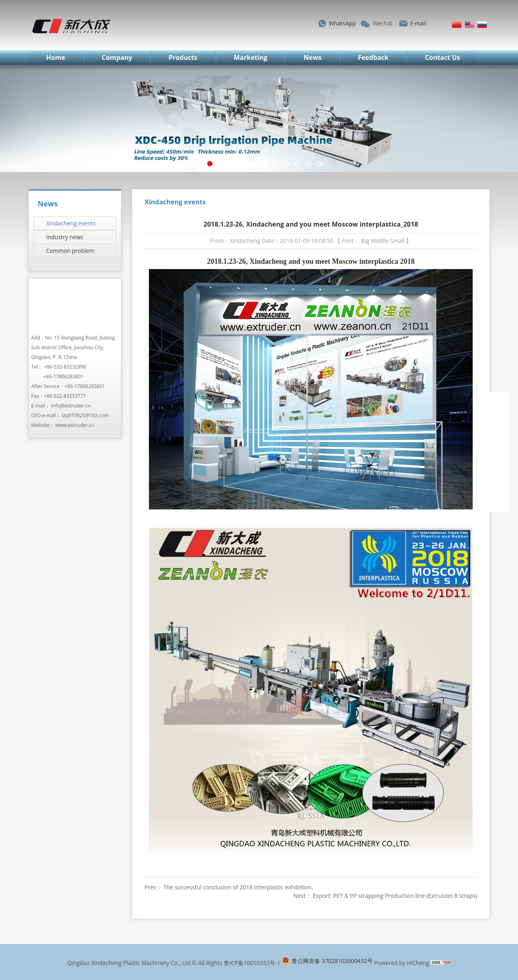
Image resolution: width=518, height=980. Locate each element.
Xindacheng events (71, 223)
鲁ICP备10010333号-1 (252, 963)
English (470, 25)
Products (183, 57)
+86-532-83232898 (65, 367)
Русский (482, 25)
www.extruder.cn (75, 425)
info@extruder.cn (71, 406)
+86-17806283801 (64, 377)
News (312, 57)
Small (397, 241)
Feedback (373, 57)
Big (365, 241)
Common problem (70, 251)
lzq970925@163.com (85, 415)
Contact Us (443, 57)
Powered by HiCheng (402, 963)
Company (117, 57)
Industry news (65, 237)
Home (56, 57)
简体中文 (457, 25)
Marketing (251, 57)
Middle (380, 241)
